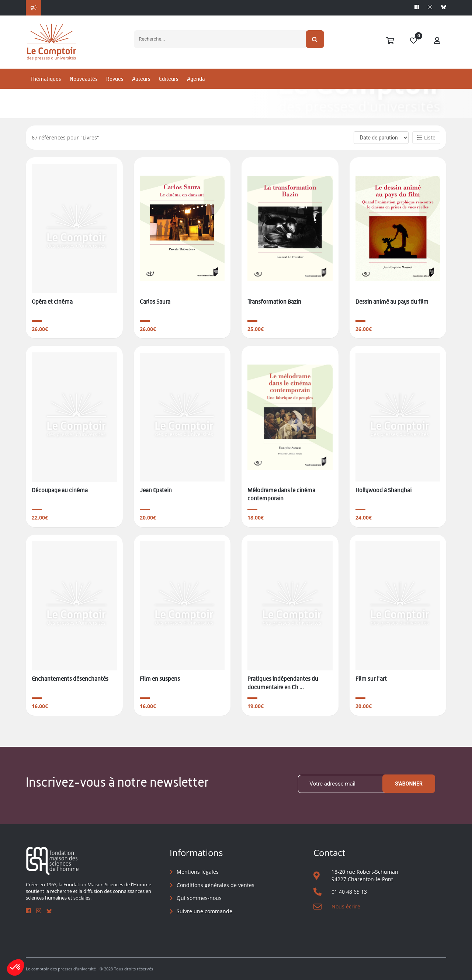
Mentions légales (198, 872)
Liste (426, 137)
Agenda (196, 79)
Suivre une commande (204, 911)
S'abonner (409, 784)
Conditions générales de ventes (216, 885)
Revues (115, 79)
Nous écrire (346, 906)
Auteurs (141, 79)
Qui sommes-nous (199, 898)
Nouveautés (84, 79)
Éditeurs (169, 79)
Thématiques (46, 79)
